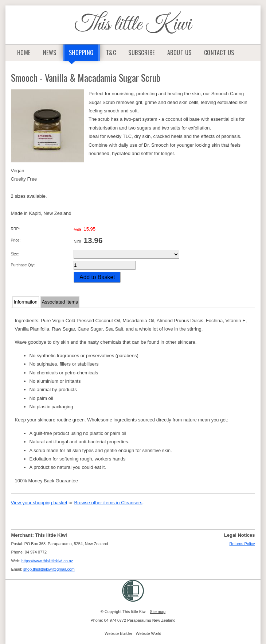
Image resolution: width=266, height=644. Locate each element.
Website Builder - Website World (133, 633)
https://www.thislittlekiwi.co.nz (47, 561)
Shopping (81, 53)
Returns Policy (242, 544)
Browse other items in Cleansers (108, 503)
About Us (179, 53)
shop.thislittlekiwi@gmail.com (49, 569)
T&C (111, 53)
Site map (158, 612)
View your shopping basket (39, 503)
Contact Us (219, 53)
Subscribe (142, 53)
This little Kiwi (133, 25)
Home (24, 53)
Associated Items (60, 302)
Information (26, 302)
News (50, 53)
